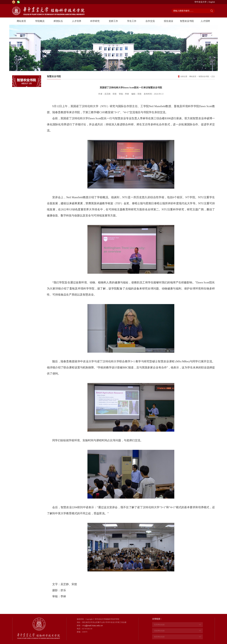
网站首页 (21, 21)
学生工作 (132, 21)
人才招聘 (205, 21)
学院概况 (40, 21)
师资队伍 (58, 21)
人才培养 (77, 21)
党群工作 (113, 21)
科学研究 (95, 21)
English (212, 2)
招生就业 (169, 21)
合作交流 (150, 21)
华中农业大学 (201, 2)
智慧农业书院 (187, 21)
